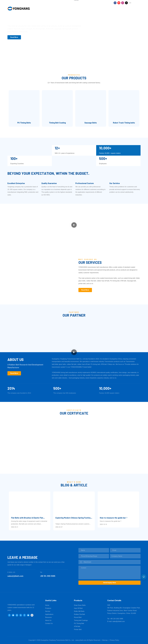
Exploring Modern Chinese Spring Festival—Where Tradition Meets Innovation (74, 518)
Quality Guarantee (49, 183)
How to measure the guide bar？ (114, 518)
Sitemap (105, 640)
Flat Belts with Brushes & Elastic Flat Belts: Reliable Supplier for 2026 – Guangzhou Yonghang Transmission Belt (29, 518)
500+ (57, 388)
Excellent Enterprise (16, 183)
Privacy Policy (114, 640)
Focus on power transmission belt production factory (40, 19)
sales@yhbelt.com (119, 621)
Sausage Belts (91, 123)
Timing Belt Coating (57, 123)
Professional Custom (85, 183)
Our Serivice (115, 183)
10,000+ (105, 388)
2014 (11, 388)
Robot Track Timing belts (124, 123)
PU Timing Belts (24, 123)
